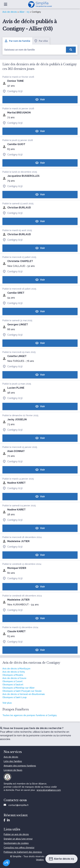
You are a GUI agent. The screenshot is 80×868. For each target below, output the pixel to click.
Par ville (41, 41)
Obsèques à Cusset (12, 681)
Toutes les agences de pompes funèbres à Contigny (30, 715)
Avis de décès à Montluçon (16, 669)
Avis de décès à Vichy (14, 672)
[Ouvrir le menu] (6, 4)
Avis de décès (10, 12)
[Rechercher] (71, 50)
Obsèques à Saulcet (13, 685)
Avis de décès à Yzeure (14, 678)
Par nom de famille (17, 41)
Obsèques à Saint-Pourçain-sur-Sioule (22, 691)
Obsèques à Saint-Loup (15, 697)
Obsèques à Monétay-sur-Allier (19, 688)
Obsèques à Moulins (13, 675)
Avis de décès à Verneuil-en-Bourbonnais (24, 694)
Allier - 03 (24, 12)
